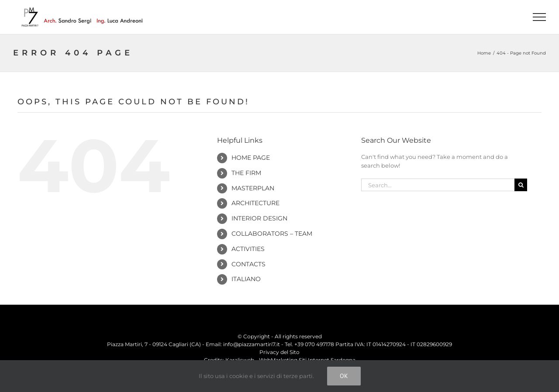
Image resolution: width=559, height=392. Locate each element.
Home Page (251, 158)
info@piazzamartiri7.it (252, 344)
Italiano (246, 279)
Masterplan (253, 188)
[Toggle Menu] (540, 17)
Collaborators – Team (272, 234)
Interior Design (259, 218)
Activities (248, 249)
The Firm (246, 173)
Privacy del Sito (279, 352)
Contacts (248, 264)
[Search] (521, 185)
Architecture (255, 203)
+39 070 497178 (314, 344)
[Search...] (438, 185)
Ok (344, 376)
